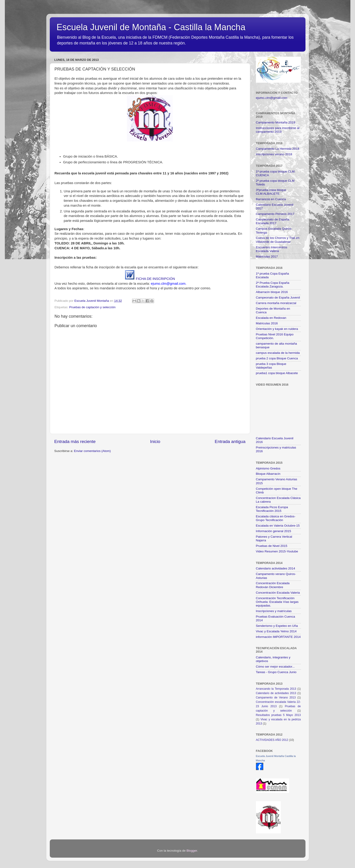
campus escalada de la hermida (278, 353)
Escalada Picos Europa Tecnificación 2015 (272, 509)
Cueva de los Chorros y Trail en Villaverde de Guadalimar (278, 240)
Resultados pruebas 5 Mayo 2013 (278, 715)
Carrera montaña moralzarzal (276, 303)
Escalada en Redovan (271, 318)
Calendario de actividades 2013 (276, 693)
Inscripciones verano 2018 (274, 154)
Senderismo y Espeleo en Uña (277, 626)
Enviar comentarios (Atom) (92, 451)
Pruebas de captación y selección (92, 307)
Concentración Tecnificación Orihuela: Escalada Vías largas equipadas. (277, 602)
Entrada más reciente (75, 441)
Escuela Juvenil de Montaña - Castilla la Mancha (151, 27)
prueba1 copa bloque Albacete (277, 373)
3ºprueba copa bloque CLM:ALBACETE (271, 192)
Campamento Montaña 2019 (276, 122)
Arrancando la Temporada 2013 (276, 689)
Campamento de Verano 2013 (276, 698)
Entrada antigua (230, 441)
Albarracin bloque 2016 (272, 292)
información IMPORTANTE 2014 (278, 637)
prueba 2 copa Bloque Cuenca (277, 358)
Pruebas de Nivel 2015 (272, 546)
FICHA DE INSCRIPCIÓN (155, 279)
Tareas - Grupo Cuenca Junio (276, 672)
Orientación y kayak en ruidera (277, 329)
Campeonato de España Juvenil (278, 298)
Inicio (155, 441)
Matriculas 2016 (267, 323)
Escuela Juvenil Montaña (92, 301)
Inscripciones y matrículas (274, 611)
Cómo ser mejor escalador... (275, 667)
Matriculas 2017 (267, 257)
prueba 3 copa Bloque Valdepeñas (271, 366)
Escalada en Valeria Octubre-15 (278, 526)
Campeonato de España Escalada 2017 (273, 221)
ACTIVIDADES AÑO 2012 (272, 740)
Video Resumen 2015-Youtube (277, 551)
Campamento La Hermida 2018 (278, 149)
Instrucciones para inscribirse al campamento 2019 (278, 130)
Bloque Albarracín (268, 474)
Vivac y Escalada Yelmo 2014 (276, 631)
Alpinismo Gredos (268, 468)
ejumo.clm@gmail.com (272, 98)
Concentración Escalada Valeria (278, 593)
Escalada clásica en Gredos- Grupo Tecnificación (276, 518)
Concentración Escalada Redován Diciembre (273, 585)
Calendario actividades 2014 (276, 568)
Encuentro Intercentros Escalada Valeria (272, 249)
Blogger (192, 851)
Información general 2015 (274, 531)
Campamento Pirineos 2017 (275, 214)
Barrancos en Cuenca (271, 199)
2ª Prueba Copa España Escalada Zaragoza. (273, 285)
